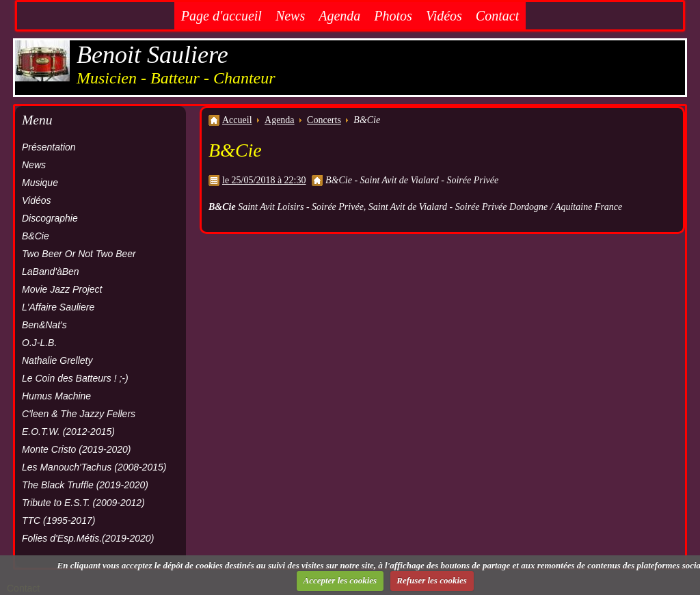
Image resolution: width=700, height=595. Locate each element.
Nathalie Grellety (57, 360)
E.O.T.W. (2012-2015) (68, 432)
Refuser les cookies (432, 580)
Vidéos (444, 16)
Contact (497, 16)
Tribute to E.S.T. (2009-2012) (83, 503)
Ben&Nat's (44, 325)
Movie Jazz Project (62, 289)
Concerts (324, 120)
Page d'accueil (221, 16)
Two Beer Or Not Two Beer (79, 254)
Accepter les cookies (340, 580)
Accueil (237, 120)
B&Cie (36, 236)
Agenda (339, 16)
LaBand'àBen (51, 272)
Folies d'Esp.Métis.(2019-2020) (88, 538)
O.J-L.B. (39, 343)
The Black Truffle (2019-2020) (85, 485)
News (290, 16)
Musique (40, 183)
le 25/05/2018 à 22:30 (264, 180)
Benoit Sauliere (152, 55)
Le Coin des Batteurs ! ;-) (75, 378)
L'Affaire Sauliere (58, 307)
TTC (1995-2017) (58, 520)
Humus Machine (56, 396)
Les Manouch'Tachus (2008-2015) (94, 467)
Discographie (50, 218)
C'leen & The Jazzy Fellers (79, 414)
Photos (393, 16)
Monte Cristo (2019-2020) (77, 449)
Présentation (49, 147)
